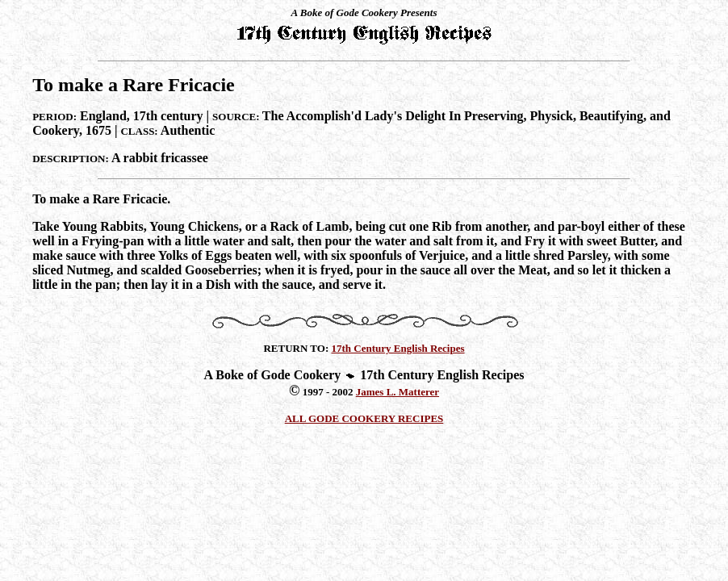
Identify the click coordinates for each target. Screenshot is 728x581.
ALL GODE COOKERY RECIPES (364, 418)
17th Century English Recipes (398, 348)
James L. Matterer (397, 392)
